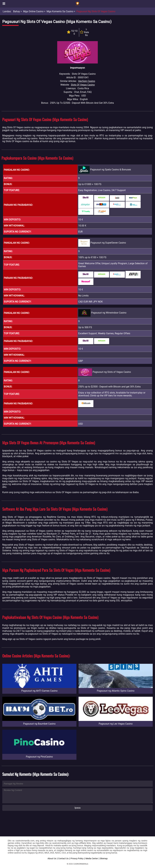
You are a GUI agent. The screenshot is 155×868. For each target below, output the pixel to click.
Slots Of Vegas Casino (83, 85)
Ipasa (77, 808)
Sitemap (104, 858)
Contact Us (63, 858)
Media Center (92, 858)
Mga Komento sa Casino (60, 11)
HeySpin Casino (87, 81)
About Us (52, 858)
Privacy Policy (77, 858)
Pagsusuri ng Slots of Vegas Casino (96, 11)
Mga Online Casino (33, 11)
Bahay (17, 11)
